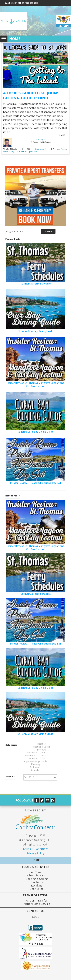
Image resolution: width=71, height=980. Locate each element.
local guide (13, 152)
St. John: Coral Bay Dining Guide (35, 432)
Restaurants (35, 767)
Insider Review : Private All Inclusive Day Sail (36, 483)
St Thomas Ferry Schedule (36, 284)
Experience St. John (43, 149)
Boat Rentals (36, 875)
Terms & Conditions (35, 849)
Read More (63, 135)
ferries (64, 149)
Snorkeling (36, 770)
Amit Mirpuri (41, 139)
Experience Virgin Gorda (36, 761)
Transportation (35, 895)
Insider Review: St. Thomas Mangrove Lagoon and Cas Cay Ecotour (36, 384)
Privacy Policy (36, 853)
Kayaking (35, 764)
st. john (21, 152)
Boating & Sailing (42, 747)
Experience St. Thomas (35, 755)
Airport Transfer (36, 901)
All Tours (36, 872)
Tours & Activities (36, 867)
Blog (36, 917)
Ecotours (41, 750)
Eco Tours (36, 882)
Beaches (41, 744)
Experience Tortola (35, 758)
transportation (31, 152)
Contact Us (35, 911)
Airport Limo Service (36, 904)
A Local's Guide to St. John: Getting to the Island (31, 95)
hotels (6, 152)
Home (15, 39)
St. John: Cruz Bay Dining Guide (36, 331)
